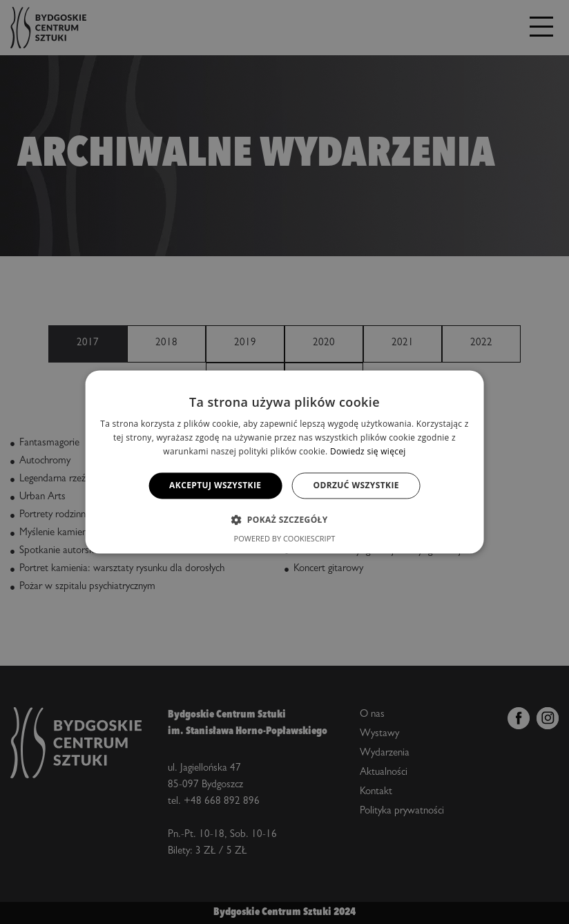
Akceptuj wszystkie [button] (215, 485)
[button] (284, 520)
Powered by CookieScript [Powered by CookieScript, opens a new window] (285, 539)
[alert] (284, 462)
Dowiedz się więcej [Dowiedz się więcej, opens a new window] (368, 451)
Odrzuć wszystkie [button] (356, 485)
